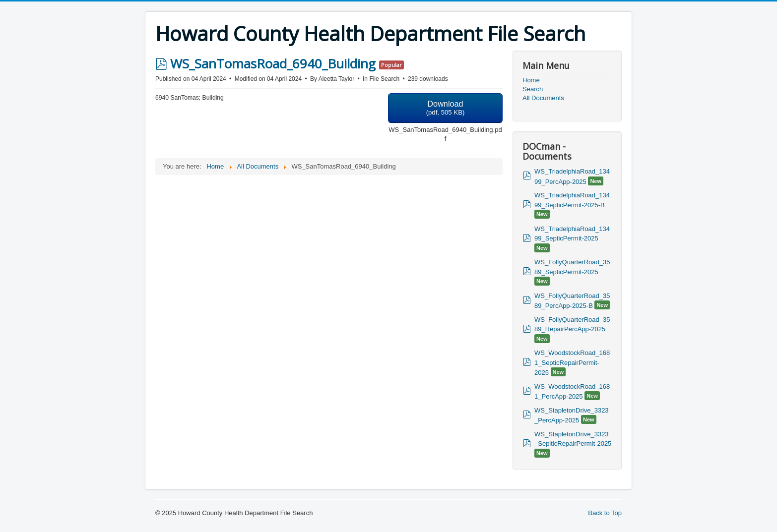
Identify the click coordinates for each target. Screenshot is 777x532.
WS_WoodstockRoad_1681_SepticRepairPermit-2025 (572, 363)
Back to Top (605, 513)
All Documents (543, 98)
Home (531, 80)
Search (533, 89)
